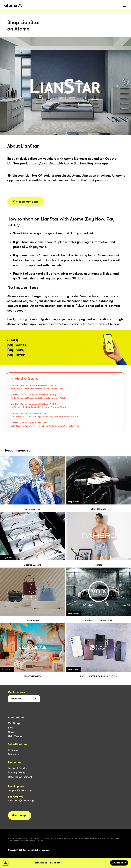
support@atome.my (20, 790)
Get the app (20, 815)
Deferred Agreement (20, 777)
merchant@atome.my (21, 800)
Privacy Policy (16, 773)
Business (13, 750)
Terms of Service (18, 768)
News (11, 732)
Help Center (15, 736)
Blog (11, 728)
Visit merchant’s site (26, 202)
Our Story (14, 723)
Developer (14, 754)
